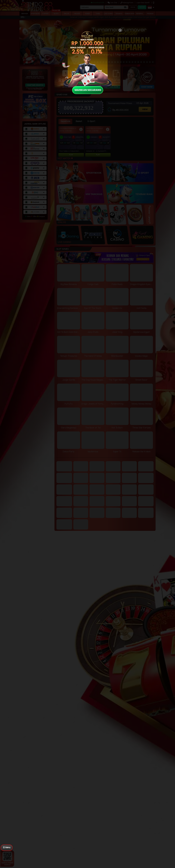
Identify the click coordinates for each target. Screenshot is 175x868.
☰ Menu (7, 848)
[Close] (120, 31)
